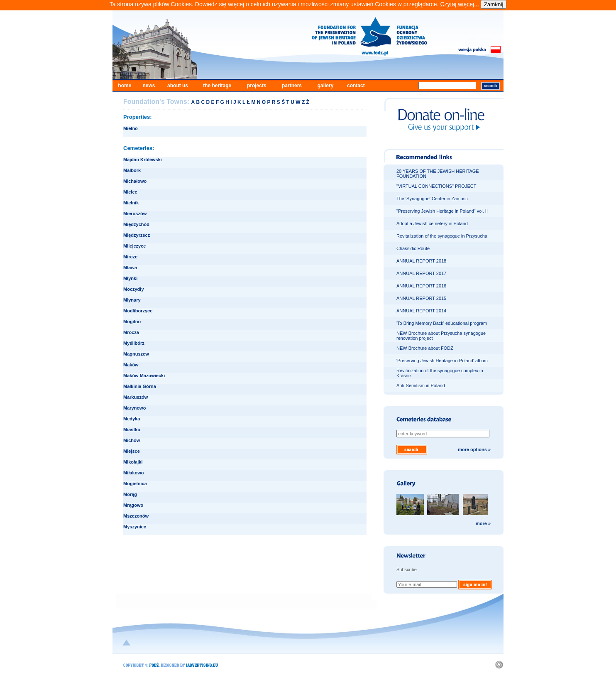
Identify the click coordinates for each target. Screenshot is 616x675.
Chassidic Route (413, 248)
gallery (326, 86)
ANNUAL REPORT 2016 (421, 286)
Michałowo (135, 181)
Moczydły (134, 289)
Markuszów (136, 397)
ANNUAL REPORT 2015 (421, 298)
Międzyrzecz (137, 235)
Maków (131, 365)
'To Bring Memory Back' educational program (442, 323)
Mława (130, 268)
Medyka (132, 419)
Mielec (130, 192)
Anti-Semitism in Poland (421, 385)
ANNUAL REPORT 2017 (421, 273)
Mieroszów (135, 214)
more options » (474, 449)
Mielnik (131, 203)
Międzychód (136, 224)
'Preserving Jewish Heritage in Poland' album (442, 361)
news (149, 86)
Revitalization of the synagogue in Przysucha (442, 236)
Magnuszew (136, 354)
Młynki (130, 278)
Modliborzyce (138, 311)
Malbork (132, 170)
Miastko (132, 430)
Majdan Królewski (143, 160)
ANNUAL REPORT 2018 (421, 261)
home (125, 86)
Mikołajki (133, 462)
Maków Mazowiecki (144, 376)
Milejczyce (134, 246)
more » (483, 523)
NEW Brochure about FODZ (425, 348)
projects (257, 86)
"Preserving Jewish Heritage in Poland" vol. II (442, 211)
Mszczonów (136, 516)
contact (356, 86)
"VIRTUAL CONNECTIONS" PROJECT (436, 186)
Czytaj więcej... (459, 4)
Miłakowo (134, 473)
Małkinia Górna (140, 386)
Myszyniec (135, 527)
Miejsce (132, 451)
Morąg (130, 494)
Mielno (131, 128)
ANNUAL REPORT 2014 (421, 311)
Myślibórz (134, 343)
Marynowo (134, 408)
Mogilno (132, 322)
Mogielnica (135, 484)
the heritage (217, 86)
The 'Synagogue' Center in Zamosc (432, 199)
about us (178, 86)
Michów (132, 440)
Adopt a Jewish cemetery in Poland (432, 223)
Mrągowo (133, 505)
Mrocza (131, 332)
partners (292, 86)
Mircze (130, 257)
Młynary (132, 300)
